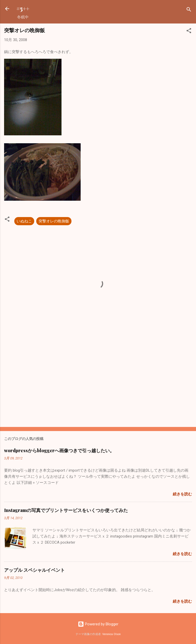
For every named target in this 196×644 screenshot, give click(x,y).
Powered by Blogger (98, 624)
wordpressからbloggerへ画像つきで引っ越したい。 (59, 450)
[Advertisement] (98, 383)
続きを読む (182, 494)
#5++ (23, 9)
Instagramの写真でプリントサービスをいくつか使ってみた (66, 510)
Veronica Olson (112, 634)
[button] (189, 32)
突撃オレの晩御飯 (54, 221)
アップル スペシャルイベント (34, 570)
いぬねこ (24, 221)
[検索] (189, 10)
